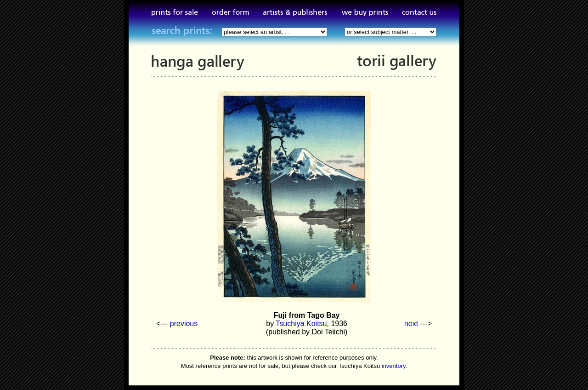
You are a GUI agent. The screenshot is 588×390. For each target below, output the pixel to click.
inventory (394, 366)
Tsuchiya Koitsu (301, 324)
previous (184, 324)
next (411, 324)
